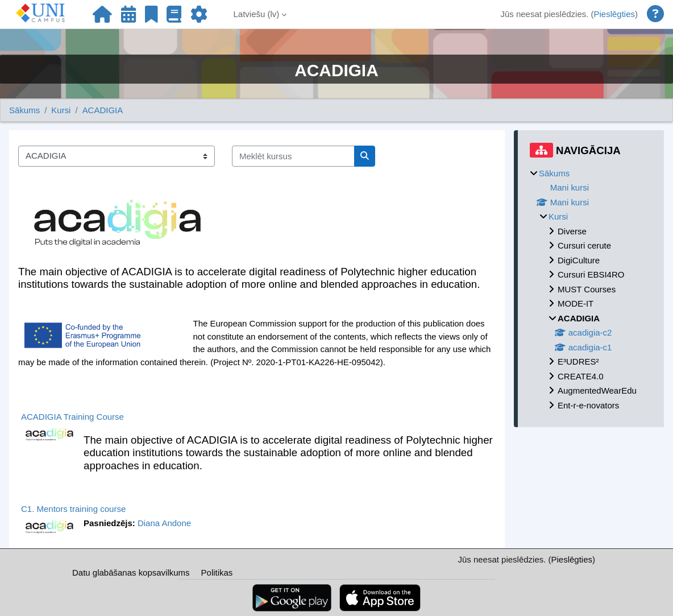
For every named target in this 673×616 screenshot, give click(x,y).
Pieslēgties (614, 14)
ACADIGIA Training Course (72, 417)
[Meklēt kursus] (293, 156)
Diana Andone (164, 523)
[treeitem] (591, 290)
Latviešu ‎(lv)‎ (256, 14)
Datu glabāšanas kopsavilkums (131, 572)
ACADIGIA (103, 110)
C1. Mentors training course (73, 509)
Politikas (217, 572)
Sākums (24, 110)
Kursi (61, 110)
